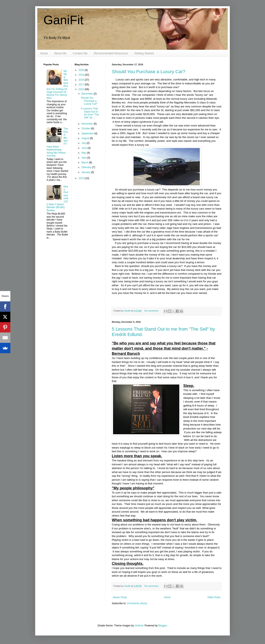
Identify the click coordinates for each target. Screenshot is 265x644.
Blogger (163, 626)
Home (44, 53)
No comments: (152, 311)
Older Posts (214, 597)
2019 (82, 75)
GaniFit (63, 20)
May (84, 153)
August (86, 138)
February (87, 167)
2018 (82, 80)
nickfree (139, 626)
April (84, 158)
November (87, 124)
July (84, 143)
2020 (82, 70)
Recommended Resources (111, 53)
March (85, 163)
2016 (82, 89)
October (86, 129)
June (84, 148)
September (88, 133)
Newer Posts (120, 597)
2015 (82, 178)
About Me (60, 53)
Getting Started (144, 53)
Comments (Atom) (137, 603)
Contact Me (80, 53)
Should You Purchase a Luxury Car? (149, 72)
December (87, 94)
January (86, 172)
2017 (82, 85)
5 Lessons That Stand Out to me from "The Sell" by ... (90, 113)
